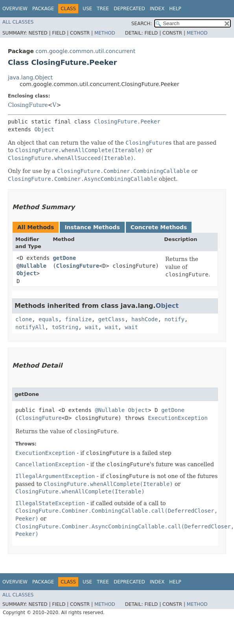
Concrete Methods (159, 227)
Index (157, 9)
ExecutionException (178, 418)
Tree (103, 9)
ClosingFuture (28, 105)
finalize (78, 319)
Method (105, 33)
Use (87, 9)
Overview (15, 9)
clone (24, 319)
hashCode (145, 319)
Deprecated (129, 9)
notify (174, 319)
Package (43, 9)
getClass (111, 319)
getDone (64, 258)
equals (49, 319)
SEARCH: (142, 24)
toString (65, 327)
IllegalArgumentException (55, 476)
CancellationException (50, 464)
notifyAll (30, 327)
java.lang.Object (30, 77)
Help (175, 9)
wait (92, 327)
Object (44, 129)
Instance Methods (92, 227)
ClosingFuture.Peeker (127, 121)
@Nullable (31, 266)
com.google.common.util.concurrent (85, 51)
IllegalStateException (50, 503)
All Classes (18, 22)
